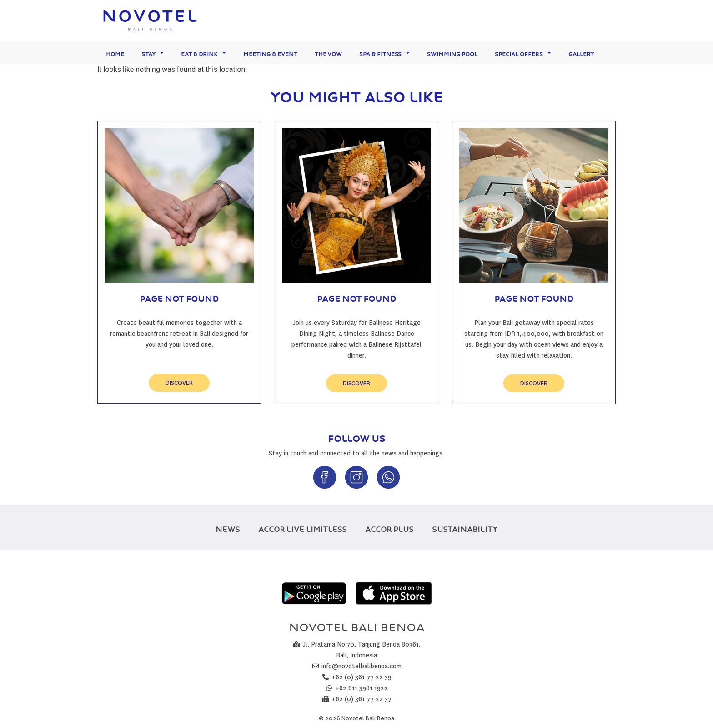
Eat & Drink (203, 53)
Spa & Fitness (384, 53)
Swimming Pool (452, 53)
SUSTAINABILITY (465, 527)
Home (115, 53)
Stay (153, 53)
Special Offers (523, 53)
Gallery (581, 53)
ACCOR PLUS (389, 527)
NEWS (228, 527)
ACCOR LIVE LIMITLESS (303, 527)
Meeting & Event (270, 53)
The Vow (328, 53)
